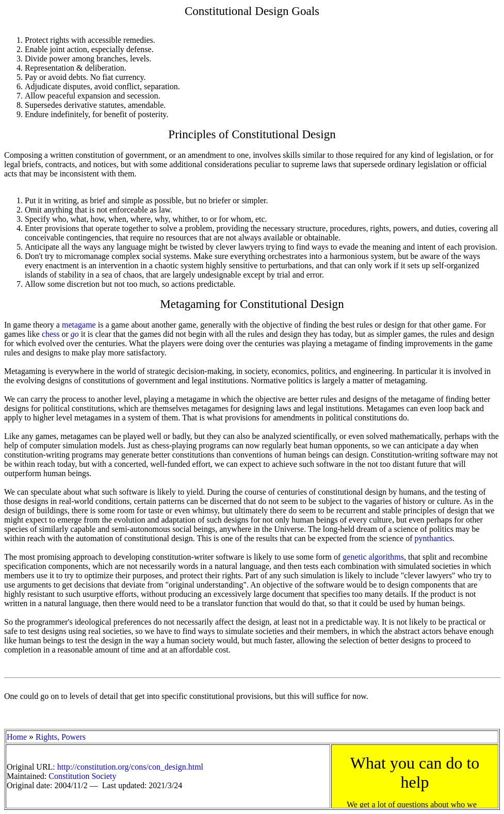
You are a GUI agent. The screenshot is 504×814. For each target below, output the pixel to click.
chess (51, 334)
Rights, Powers (61, 737)
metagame (79, 325)
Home (17, 737)
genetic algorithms (373, 557)
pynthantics (433, 538)
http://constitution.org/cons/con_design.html (130, 767)
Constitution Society (82, 776)
